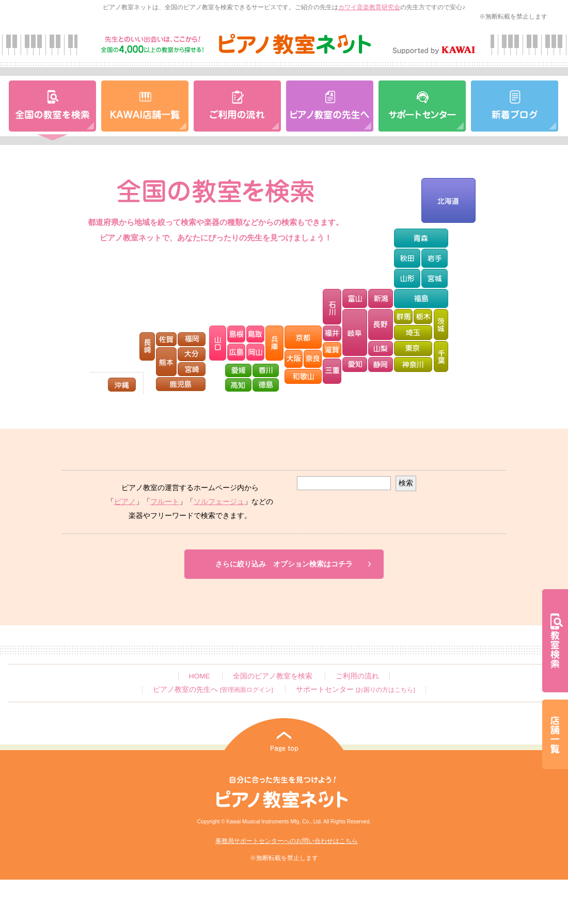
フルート (165, 502)
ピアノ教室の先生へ (213, 690)
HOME (200, 676)
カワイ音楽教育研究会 (369, 7)
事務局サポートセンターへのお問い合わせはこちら (287, 841)
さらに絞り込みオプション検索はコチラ (284, 564)
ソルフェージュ (219, 502)
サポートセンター (355, 690)
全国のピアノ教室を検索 (273, 676)
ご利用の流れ (357, 676)
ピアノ (125, 502)
